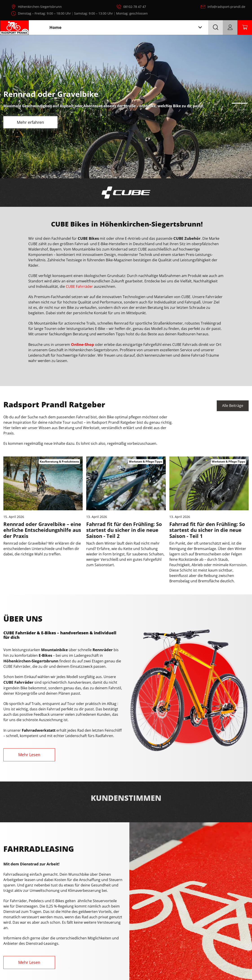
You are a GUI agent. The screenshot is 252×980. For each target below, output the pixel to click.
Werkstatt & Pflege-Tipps (146, 462)
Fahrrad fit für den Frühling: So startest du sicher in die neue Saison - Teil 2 (124, 530)
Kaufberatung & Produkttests (59, 462)
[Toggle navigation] (200, 27)
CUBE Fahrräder (79, 286)
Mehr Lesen (29, 755)
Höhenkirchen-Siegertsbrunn (40, 7)
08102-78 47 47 (135, 7)
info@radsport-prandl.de (226, 7)
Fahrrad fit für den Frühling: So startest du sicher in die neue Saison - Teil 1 (207, 530)
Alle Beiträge (233, 406)
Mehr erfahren (30, 122)
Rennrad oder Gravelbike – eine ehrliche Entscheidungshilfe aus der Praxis (42, 530)
